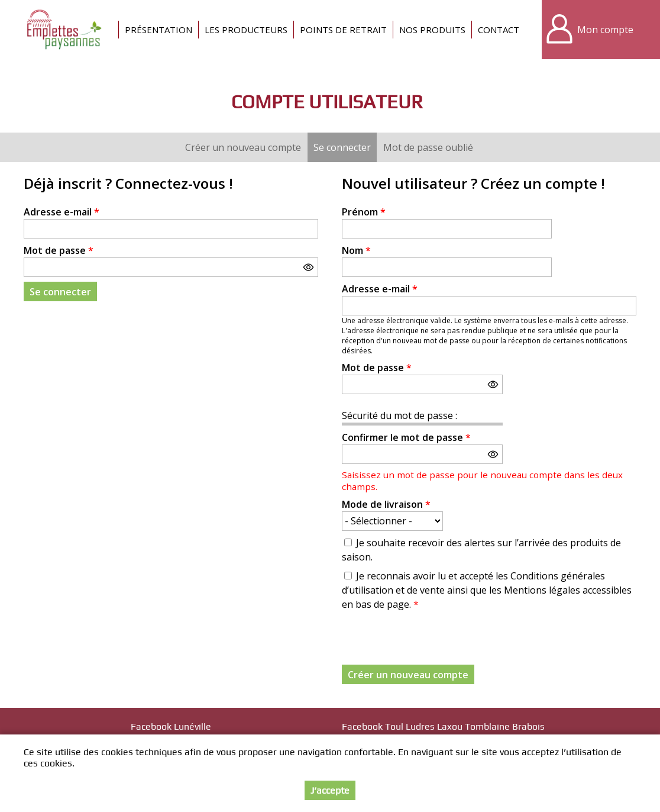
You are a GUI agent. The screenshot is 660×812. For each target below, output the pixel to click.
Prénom (364, 212)
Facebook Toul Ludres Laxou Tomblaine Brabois (443, 726)
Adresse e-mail (62, 212)
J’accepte (330, 790)
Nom (356, 250)
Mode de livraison (386, 504)
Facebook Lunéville (171, 726)
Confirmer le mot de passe (406, 437)
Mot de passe (59, 250)
